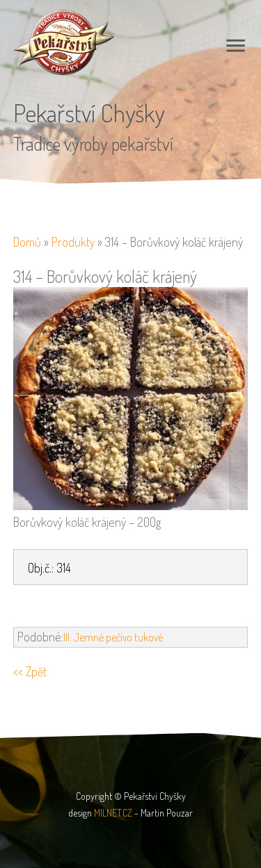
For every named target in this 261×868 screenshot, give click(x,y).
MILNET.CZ (113, 813)
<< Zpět (30, 671)
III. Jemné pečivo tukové (113, 637)
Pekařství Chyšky (89, 113)
